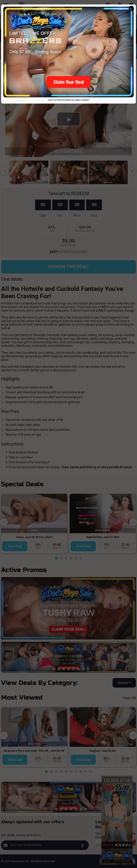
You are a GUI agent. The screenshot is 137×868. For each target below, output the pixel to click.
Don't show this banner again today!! (69, 100)
